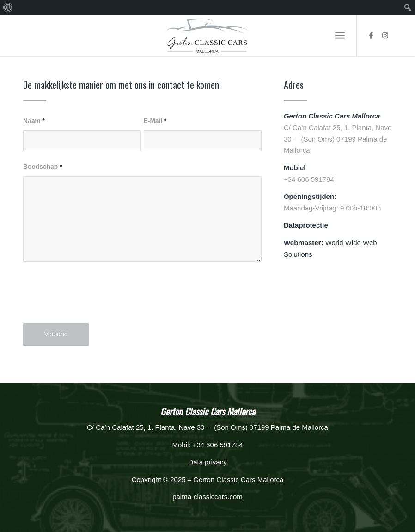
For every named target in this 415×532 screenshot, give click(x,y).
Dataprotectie (306, 225)
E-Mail (155, 121)
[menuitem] (8, 7)
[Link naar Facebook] (371, 36)
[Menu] (340, 36)
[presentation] (93, 300)
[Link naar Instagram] (385, 36)
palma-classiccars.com (207, 497)
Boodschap (43, 167)
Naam (34, 121)
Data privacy (207, 462)
